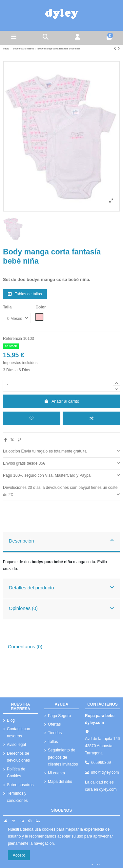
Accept (19, 855)
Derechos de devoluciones (18, 757)
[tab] (61, 452)
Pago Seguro (59, 716)
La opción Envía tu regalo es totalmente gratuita (61, 451)
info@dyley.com (105, 772)
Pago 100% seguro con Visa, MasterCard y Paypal (61, 475)
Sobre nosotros (20, 785)
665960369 (101, 763)
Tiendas (55, 733)
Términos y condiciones (17, 797)
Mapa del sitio (60, 782)
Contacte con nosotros (19, 732)
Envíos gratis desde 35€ (61, 463)
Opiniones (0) (61, 608)
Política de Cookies (16, 773)
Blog (11, 720)
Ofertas (54, 724)
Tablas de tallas (25, 294)
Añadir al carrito (62, 401)
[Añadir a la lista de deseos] (32, 418)
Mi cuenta (56, 773)
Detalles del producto (61, 587)
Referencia (12, 339)
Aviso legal (16, 745)
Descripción (61, 541)
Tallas (53, 742)
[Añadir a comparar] (91, 418)
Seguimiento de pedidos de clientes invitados (63, 757)
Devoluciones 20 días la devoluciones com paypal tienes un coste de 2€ (61, 491)
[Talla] (17, 318)
